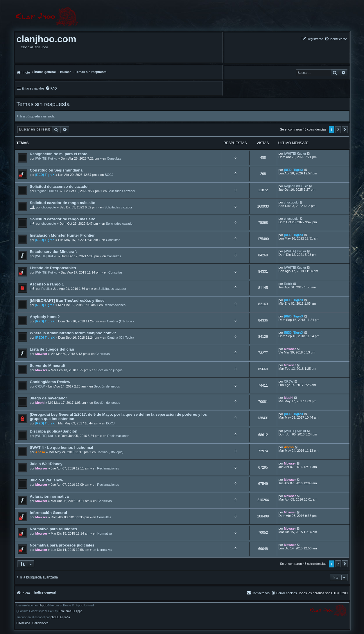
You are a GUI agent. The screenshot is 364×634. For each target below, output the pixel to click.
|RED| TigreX (45, 175)
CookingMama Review (50, 382)
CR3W (40, 386)
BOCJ (109, 175)
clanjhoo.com (46, 39)
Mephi (40, 403)
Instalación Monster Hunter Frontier (62, 235)
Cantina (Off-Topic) (120, 321)
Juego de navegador (49, 398)
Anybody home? (45, 317)
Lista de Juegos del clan (52, 349)
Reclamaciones (115, 305)
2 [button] (338, 130)
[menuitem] (336, 39)
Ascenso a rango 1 (47, 284)
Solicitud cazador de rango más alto (63, 203)
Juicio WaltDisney (46, 464)
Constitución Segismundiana (56, 170)
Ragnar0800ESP (47, 191)
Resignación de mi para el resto (59, 154)
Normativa (105, 533)
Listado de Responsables (53, 268)
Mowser (41, 354)
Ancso (40, 452)
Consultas (114, 158)
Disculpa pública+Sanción (54, 431)
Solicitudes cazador (121, 191)
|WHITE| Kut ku (46, 158)
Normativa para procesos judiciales (62, 545)
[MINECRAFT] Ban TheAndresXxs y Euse (67, 300)
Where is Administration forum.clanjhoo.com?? (73, 333)
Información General (49, 513)
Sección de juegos (110, 370)
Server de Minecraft (48, 366)
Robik (46, 289)
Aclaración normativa (49, 496)
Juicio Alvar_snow (47, 480)
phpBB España (60, 617)
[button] (345, 130)
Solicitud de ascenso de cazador (60, 186)
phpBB (43, 606)
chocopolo (49, 207)
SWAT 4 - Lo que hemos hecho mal (62, 448)
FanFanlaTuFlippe (70, 611)
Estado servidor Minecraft (53, 252)
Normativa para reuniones (54, 529)
